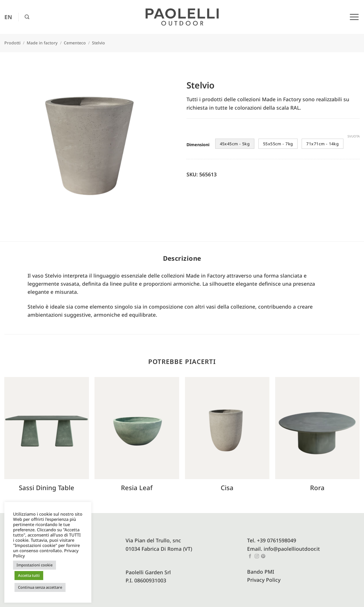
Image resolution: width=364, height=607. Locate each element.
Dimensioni (198, 145)
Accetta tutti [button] (29, 575)
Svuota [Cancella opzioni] (354, 136)
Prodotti (12, 43)
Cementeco (75, 43)
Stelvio (98, 43)
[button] (27, 17)
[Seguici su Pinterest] (263, 557)
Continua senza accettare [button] (40, 587)
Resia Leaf (137, 488)
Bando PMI (261, 572)
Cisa (227, 488)
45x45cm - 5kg (235, 144)
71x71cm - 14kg (323, 144)
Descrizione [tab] (182, 258)
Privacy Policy (264, 580)
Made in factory (42, 43)
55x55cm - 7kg (278, 144)
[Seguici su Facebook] (250, 557)
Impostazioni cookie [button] (35, 565)
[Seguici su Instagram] (257, 557)
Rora (317, 488)
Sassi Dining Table (47, 488)
